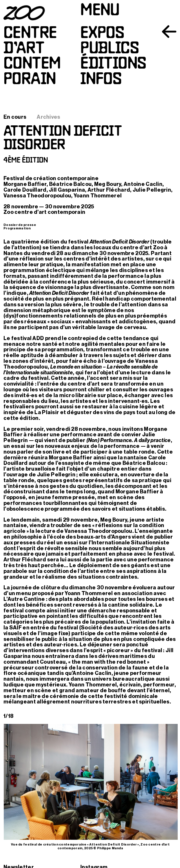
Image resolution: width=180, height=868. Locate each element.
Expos (102, 34)
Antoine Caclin (143, 184)
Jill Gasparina (67, 190)
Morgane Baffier (25, 184)
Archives (48, 117)
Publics (110, 49)
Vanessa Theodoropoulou (37, 196)
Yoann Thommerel (98, 196)
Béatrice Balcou (70, 184)
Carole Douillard (25, 190)
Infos (101, 80)
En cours (15, 117)
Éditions (113, 64)
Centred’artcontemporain (32, 57)
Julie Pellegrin (152, 190)
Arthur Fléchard (109, 190)
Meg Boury (108, 184)
